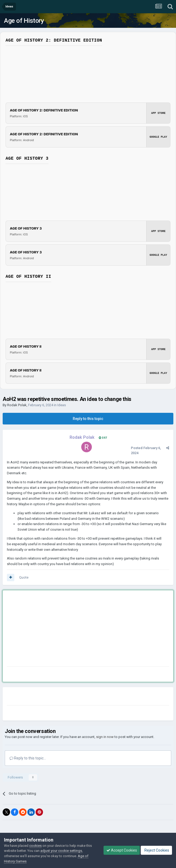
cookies (35, 846)
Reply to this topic (88, 419)
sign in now (105, 737)
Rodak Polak (17, 405)
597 (103, 438)
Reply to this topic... (28, 758)
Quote (24, 577)
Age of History (24, 21)
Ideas (62, 405)
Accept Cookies (122, 850)
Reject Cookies (156, 850)
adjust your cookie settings (61, 851)
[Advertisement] (69, 629)
